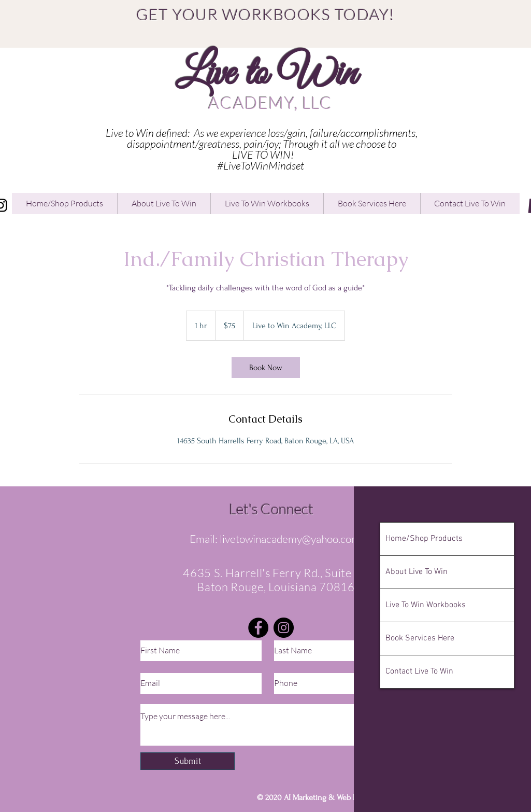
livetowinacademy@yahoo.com (290, 539)
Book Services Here (420, 638)
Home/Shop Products (424, 539)
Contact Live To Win (419, 671)
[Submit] (188, 761)
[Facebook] (258, 628)
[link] (266, 368)
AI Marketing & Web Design (330, 797)
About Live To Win (417, 572)
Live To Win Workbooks (426, 605)
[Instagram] (284, 628)
